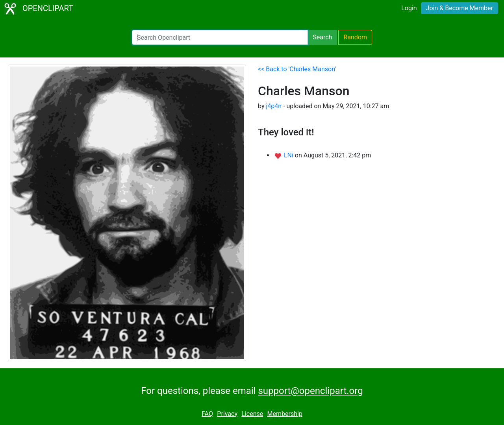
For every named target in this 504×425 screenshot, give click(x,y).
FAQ (207, 414)
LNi (289, 155)
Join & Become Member (460, 8)
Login (409, 8)
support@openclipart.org (310, 391)
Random (355, 37)
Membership (285, 414)
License (252, 414)
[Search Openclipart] (220, 37)
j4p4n (274, 106)
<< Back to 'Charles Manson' (297, 69)
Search (322, 37)
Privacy (227, 414)
